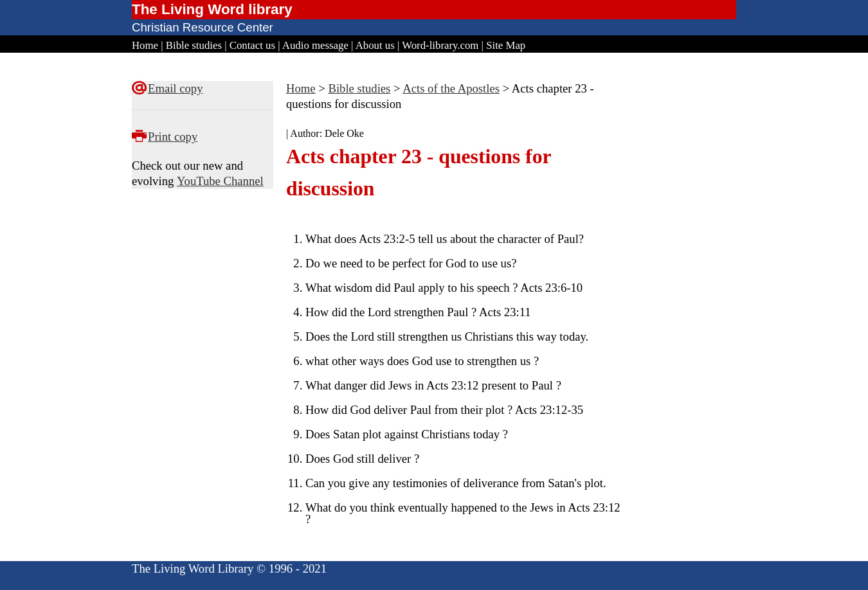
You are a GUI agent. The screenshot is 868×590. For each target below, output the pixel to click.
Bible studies (194, 45)
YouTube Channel (220, 181)
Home (145, 45)
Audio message (315, 45)
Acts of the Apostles (451, 88)
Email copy (175, 88)
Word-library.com (440, 45)
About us (375, 45)
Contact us (252, 45)
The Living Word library (212, 9)
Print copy (173, 137)
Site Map (506, 45)
